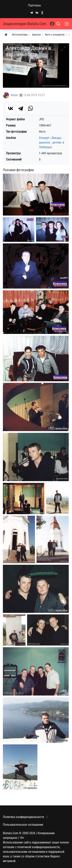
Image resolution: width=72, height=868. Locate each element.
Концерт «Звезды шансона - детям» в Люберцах (52, 142)
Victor (14, 95)
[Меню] (67, 24)
